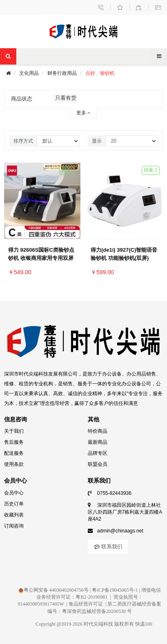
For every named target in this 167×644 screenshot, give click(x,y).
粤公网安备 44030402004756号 (53, 590)
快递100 (144, 624)
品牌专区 (98, 453)
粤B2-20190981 (91, 597)
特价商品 (98, 431)
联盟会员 (98, 464)
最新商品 (98, 442)
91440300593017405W (41, 604)
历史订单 (14, 504)
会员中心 (14, 493)
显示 (97, 141)
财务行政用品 (62, 73)
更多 (83, 113)
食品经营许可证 (86, 604)
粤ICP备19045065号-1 (115, 590)
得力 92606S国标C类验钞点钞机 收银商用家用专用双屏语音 (41, 258)
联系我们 (108, 547)
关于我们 (14, 431)
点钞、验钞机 (100, 73)
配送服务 (14, 453)
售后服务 (14, 442)
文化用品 (29, 73)
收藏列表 (14, 515)
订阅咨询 (14, 526)
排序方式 (23, 141)
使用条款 (14, 464)
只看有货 (66, 98)
